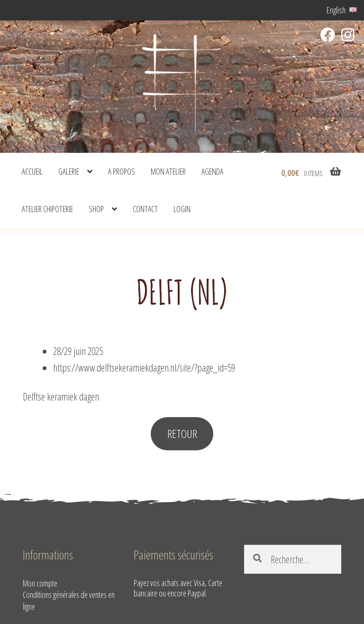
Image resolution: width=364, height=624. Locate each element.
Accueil (32, 171)
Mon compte (40, 583)
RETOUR (182, 433)
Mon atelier (168, 171)
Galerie (69, 171)
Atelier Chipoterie (47, 209)
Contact (145, 209)
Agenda (212, 171)
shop (96, 209)
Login (182, 209)
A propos (122, 171)
